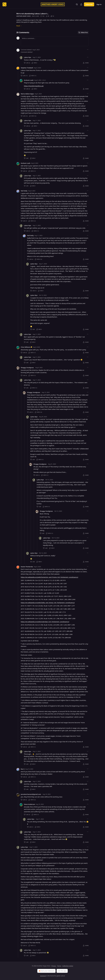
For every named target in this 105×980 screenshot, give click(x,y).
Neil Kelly (24, 191)
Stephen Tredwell (27, 68)
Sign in (99, 4)
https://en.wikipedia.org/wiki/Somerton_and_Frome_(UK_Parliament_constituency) (49, 577)
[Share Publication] (81, 4)
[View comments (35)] (48, 16)
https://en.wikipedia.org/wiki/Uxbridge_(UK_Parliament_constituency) (45, 622)
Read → (19, 26)
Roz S (23, 769)
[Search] (77, 4)
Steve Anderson (29, 804)
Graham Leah (29, 80)
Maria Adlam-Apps (27, 94)
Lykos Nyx (27, 57)
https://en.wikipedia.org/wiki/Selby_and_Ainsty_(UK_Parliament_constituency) (48, 603)
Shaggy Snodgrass (27, 368)
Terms (59, 966)
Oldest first (83, 32)
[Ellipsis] (88, 50)
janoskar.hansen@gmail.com (31, 794)
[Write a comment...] (55, 41)
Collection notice (68, 966)
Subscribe (89, 4)
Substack (43, 976)
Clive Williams (26, 347)
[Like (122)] (42, 16)
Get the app (62, 971)
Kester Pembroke (27, 567)
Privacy (54, 966)
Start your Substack (46, 971)
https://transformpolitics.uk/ (34, 86)
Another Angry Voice (24, 16)
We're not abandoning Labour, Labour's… (33, 14)
